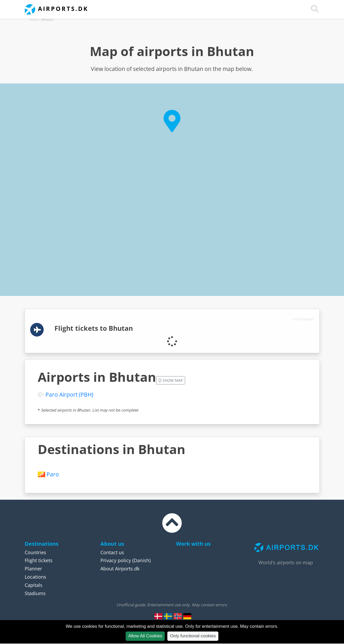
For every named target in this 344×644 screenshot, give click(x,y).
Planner (33, 569)
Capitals (34, 585)
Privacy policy (116, 560)
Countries (35, 552)
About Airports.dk (120, 569)
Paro (53, 474)
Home (34, 20)
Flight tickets (39, 560)
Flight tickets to (94, 328)
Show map (171, 380)
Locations (35, 577)
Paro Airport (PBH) (69, 395)
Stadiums (35, 593)
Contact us (112, 552)
